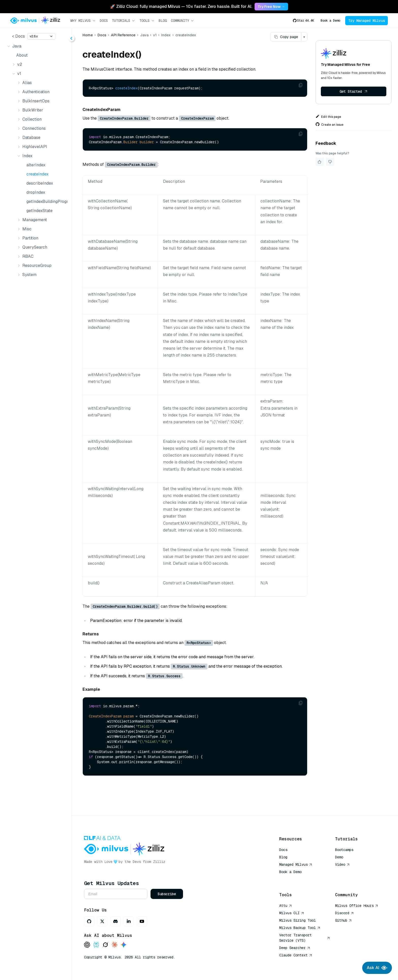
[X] (102, 921)
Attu (286, 906)
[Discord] (115, 921)
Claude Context (296, 955)
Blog (163, 21)
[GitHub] (89, 921)
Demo (339, 857)
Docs (104, 21)
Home (88, 35)
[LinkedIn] (129, 921)
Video (342, 864)
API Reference (123, 35)
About (22, 55)
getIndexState (39, 211)
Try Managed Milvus (367, 21)
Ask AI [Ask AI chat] (377, 968)
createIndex (37, 174)
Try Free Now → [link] (271, 7)
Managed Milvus (296, 864)
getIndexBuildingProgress (46, 202)
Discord (344, 913)
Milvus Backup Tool (300, 928)
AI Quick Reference (297, 879)
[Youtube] (142, 921)
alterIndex (36, 165)
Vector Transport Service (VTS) (305, 938)
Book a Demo (330, 21)
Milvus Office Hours (357, 906)
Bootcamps (344, 850)
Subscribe (167, 894)
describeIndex (40, 183)
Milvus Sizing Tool (297, 920)
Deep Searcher (295, 948)
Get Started (354, 91)
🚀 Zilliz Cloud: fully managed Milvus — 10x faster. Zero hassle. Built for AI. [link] (181, 6)
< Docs (18, 36)
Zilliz (159, 862)
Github (343, 920)
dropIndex (36, 192)
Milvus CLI (292, 913)
